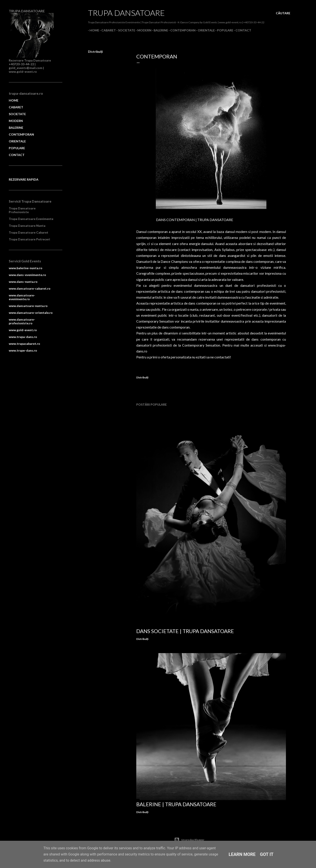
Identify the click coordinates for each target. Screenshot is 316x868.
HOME (14, 100)
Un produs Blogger (189, 840)
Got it (267, 854)
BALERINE (16, 128)
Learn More (242, 854)
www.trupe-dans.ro (23, 350)
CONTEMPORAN (21, 134)
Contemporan (181, 30)
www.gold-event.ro (23, 330)
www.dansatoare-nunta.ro (28, 306)
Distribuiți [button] (95, 52)
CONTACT (17, 155)
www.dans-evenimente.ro (27, 275)
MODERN (16, 121)
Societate (125, 30)
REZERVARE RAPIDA (24, 179)
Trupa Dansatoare (126, 13)
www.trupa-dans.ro (23, 337)
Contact (242, 30)
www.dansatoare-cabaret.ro (30, 288)
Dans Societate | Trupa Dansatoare (185, 631)
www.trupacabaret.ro (24, 344)
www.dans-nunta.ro (23, 282)
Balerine (159, 30)
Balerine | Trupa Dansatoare (176, 804)
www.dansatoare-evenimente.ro (22, 297)
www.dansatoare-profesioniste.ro (22, 321)
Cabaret (107, 30)
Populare (224, 30)
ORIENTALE (17, 141)
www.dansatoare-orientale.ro (31, 313)
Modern (143, 30)
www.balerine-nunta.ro (26, 268)
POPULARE (17, 148)
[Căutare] (283, 13)
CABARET (16, 107)
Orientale (205, 30)
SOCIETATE (17, 114)
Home (93, 30)
